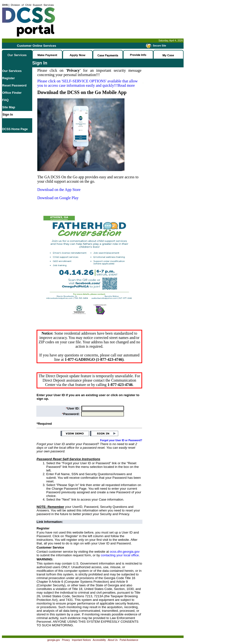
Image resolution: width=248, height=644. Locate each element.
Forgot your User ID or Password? (121, 440)
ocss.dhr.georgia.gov (125, 552)
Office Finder (12, 93)
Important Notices (81, 640)
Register (8, 78)
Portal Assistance (129, 640)
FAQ (5, 100)
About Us (113, 640)
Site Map (9, 107)
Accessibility (99, 640)
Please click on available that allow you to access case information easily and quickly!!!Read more (88, 83)
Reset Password (14, 85)
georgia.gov (54, 640)
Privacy (66, 640)
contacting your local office (120, 555)
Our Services (12, 71)
